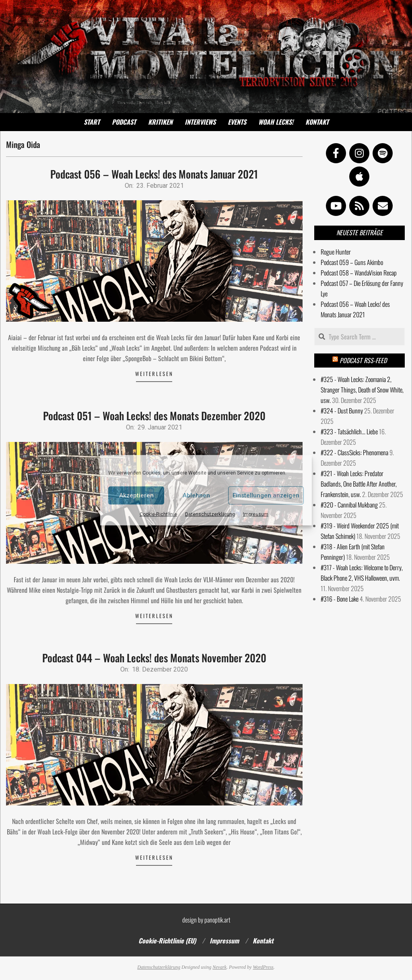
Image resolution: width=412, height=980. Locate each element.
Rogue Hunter (336, 252)
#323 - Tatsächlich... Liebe (349, 431)
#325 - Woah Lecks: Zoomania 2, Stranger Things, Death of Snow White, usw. (362, 390)
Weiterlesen (154, 374)
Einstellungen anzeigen (266, 495)
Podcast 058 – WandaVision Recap (359, 273)
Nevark (219, 967)
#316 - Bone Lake (340, 599)
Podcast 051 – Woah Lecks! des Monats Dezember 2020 (154, 416)
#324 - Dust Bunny (342, 411)
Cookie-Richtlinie (158, 514)
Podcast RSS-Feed (363, 360)
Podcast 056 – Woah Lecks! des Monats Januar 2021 (154, 174)
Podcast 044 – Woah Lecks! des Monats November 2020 (154, 658)
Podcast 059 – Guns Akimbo (352, 262)
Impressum (256, 514)
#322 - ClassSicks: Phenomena (354, 452)
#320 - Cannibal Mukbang (349, 505)
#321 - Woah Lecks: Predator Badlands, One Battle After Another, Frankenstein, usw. (359, 484)
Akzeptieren (136, 495)
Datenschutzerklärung (210, 514)
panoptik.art (217, 920)
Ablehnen (196, 495)
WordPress (263, 967)
